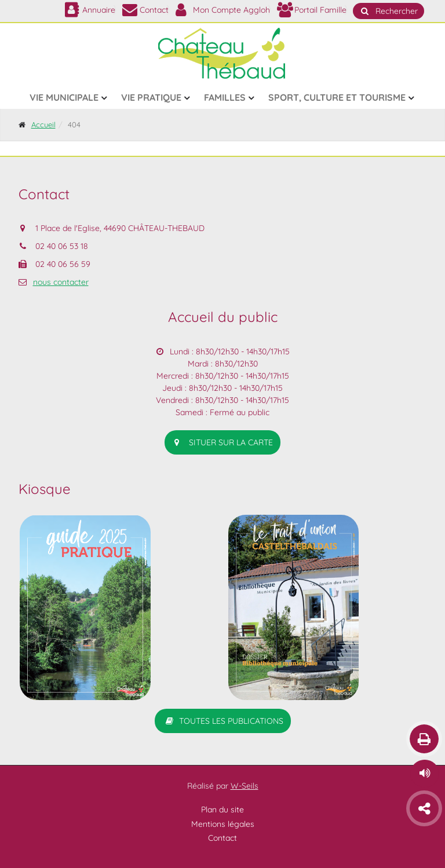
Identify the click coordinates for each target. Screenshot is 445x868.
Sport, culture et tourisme (337, 97)
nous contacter (61, 282)
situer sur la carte (222, 442)
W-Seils (245, 786)
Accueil (43, 124)
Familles (225, 97)
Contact (222, 838)
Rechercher (389, 11)
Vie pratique (151, 97)
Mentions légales (223, 824)
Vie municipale (64, 97)
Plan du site (222, 809)
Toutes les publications (223, 721)
